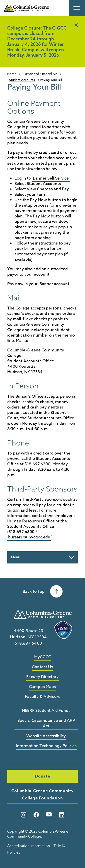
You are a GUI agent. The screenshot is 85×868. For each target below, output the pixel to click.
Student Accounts (22, 80)
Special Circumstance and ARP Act (46, 724)
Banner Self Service (51, 178)
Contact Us (42, 667)
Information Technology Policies (46, 746)
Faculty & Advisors (43, 697)
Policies (14, 852)
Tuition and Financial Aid (40, 74)
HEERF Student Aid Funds (46, 711)
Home (12, 74)
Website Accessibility (46, 736)
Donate (42, 776)
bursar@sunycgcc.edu (29, 537)
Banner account (54, 284)
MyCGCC (43, 657)
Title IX (59, 846)
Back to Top (43, 591)
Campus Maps (42, 687)
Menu (16, 557)
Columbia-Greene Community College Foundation (42, 794)
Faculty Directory (42, 677)
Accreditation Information (29, 846)
